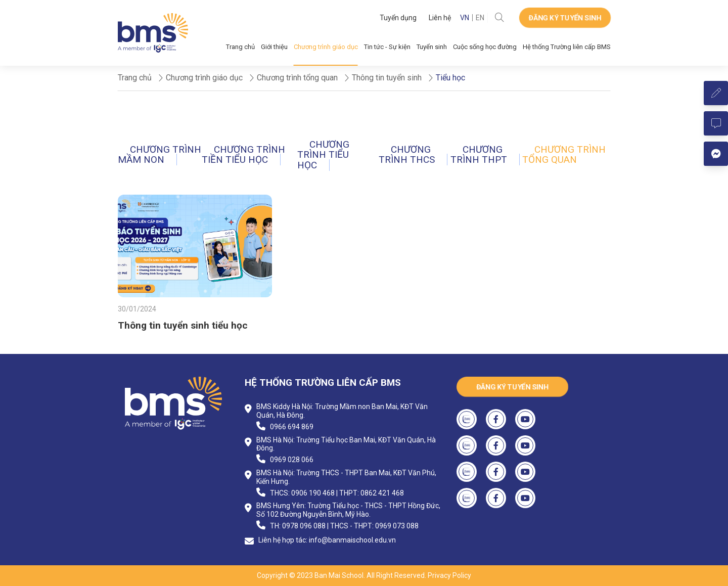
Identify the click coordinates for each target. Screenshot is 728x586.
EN (480, 18)
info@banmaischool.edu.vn (352, 540)
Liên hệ (440, 18)
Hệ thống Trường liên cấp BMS (567, 47)
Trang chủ (240, 47)
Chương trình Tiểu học (323, 155)
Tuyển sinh (432, 47)
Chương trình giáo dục (326, 47)
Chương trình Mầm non (160, 154)
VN (465, 18)
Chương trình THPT (479, 154)
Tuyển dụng (398, 18)
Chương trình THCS (407, 154)
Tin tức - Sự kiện (387, 47)
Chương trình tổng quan (564, 154)
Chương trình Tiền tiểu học (243, 154)
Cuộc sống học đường (485, 47)
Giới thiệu (274, 47)
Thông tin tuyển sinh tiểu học (183, 325)
